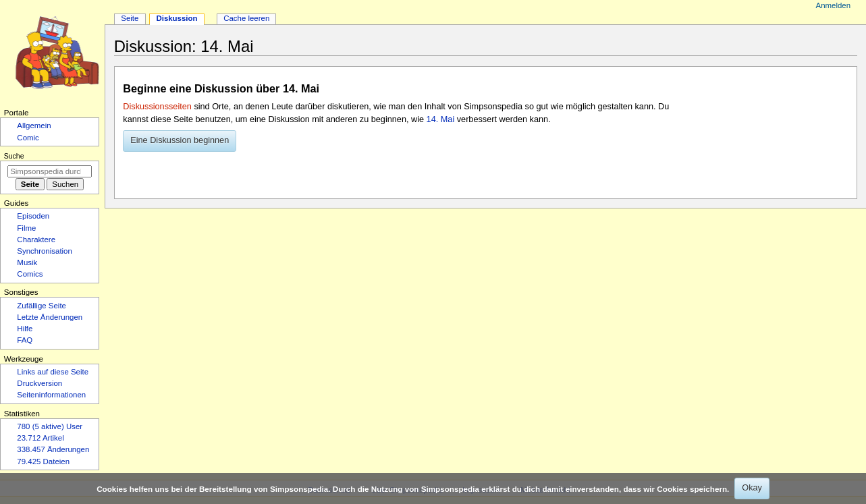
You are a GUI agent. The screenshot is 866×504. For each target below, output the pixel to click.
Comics (30, 274)
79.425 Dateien (43, 461)
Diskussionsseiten (157, 107)
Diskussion (177, 18)
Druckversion (39, 383)
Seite (130, 18)
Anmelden (834, 5)
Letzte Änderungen (50, 317)
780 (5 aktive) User (50, 426)
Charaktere (36, 240)
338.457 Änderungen (53, 449)
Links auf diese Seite (53, 372)
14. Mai (441, 119)
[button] (180, 141)
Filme (26, 228)
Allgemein (34, 125)
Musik (27, 262)
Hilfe (25, 329)
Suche (14, 156)
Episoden (33, 216)
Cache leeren (246, 18)
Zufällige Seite (42, 306)
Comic (28, 138)
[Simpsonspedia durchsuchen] (50, 171)
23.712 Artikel (40, 438)
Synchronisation (45, 251)
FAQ (25, 340)
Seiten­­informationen (51, 395)
